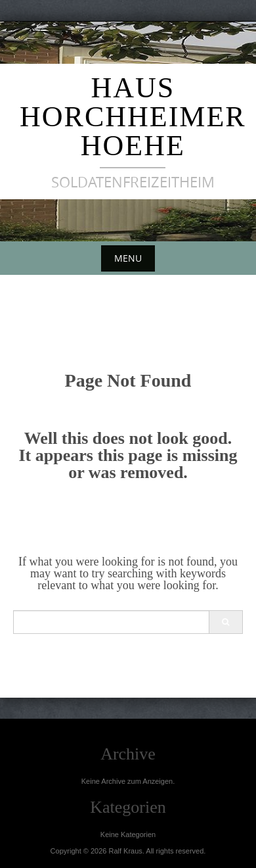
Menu (128, 258)
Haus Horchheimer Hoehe (133, 117)
